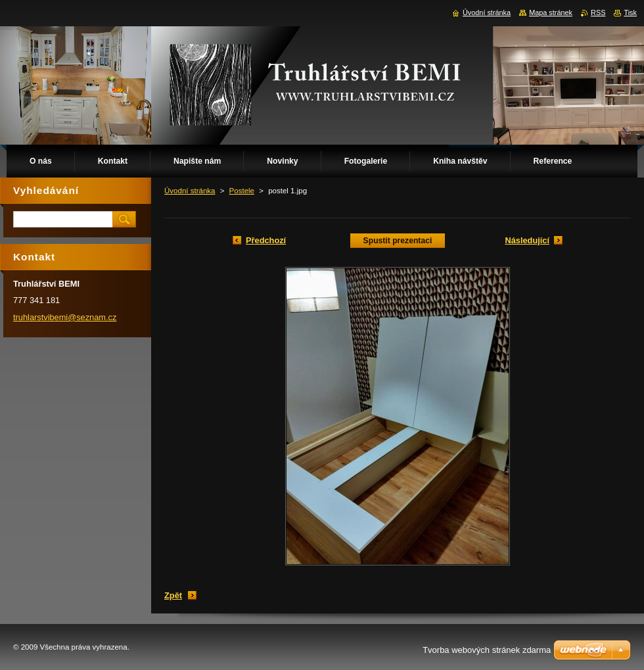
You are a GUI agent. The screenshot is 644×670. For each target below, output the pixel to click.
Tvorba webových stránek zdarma (487, 650)
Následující (527, 240)
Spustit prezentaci (398, 241)
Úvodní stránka (190, 191)
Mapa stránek (551, 12)
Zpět (173, 595)
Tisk (630, 12)
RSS (598, 12)
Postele (242, 191)
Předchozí (266, 240)
